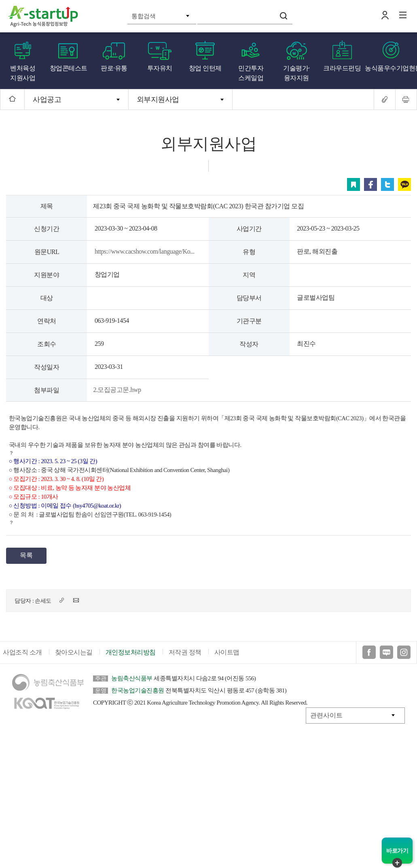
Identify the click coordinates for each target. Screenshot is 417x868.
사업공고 (47, 100)
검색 (284, 16)
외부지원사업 (158, 100)
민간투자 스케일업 (251, 73)
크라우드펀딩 (342, 68)
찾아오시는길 (74, 652)
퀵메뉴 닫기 (397, 863)
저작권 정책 (185, 652)
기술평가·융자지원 (296, 73)
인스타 (404, 652)
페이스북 (370, 184)
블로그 (386, 652)
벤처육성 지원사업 (23, 73)
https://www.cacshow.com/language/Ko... (145, 251)
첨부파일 (47, 390)
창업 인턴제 (205, 68)
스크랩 (353, 184)
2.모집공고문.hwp (117, 390)
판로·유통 (114, 68)
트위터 (387, 184)
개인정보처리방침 (131, 652)
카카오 (404, 184)
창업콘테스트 (69, 68)
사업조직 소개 (22, 652)
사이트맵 (227, 652)
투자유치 (160, 68)
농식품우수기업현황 (391, 68)
